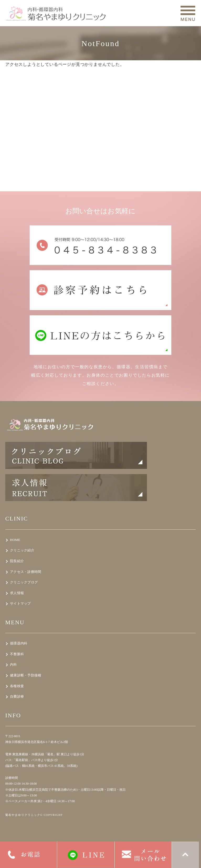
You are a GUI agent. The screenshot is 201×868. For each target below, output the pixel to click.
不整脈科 (17, 654)
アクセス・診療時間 (26, 572)
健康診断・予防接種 (26, 675)
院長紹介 (17, 561)
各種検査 (17, 686)
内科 (14, 664)
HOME (15, 540)
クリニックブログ (24, 582)
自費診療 (17, 696)
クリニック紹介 (22, 550)
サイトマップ (20, 603)
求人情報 (17, 593)
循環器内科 (19, 643)
